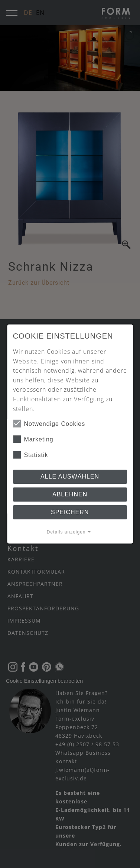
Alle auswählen (70, 477)
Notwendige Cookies (49, 424)
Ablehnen (70, 494)
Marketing (33, 439)
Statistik (31, 455)
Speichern (70, 512)
